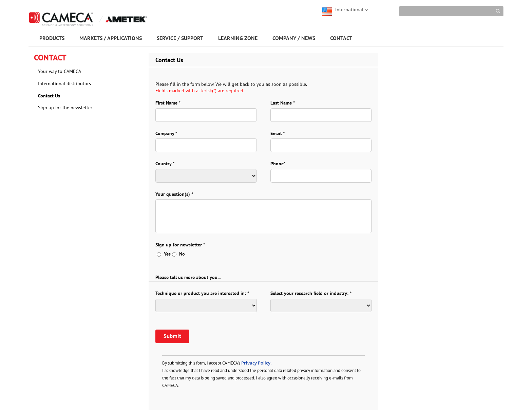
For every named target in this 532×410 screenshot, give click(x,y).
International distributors (64, 83)
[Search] (451, 11)
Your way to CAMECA (60, 71)
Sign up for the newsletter (65, 108)
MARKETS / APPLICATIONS (111, 38)
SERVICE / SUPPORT (180, 38)
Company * (166, 133)
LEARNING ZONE (238, 38)
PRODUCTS (52, 38)
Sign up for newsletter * (180, 245)
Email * (278, 133)
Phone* (278, 164)
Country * (165, 164)
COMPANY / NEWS (294, 38)
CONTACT (341, 38)
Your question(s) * (174, 194)
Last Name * (283, 103)
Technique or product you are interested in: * (202, 293)
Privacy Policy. (256, 363)
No (178, 254)
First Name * (168, 103)
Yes (164, 254)
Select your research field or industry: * (311, 293)
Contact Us (49, 96)
